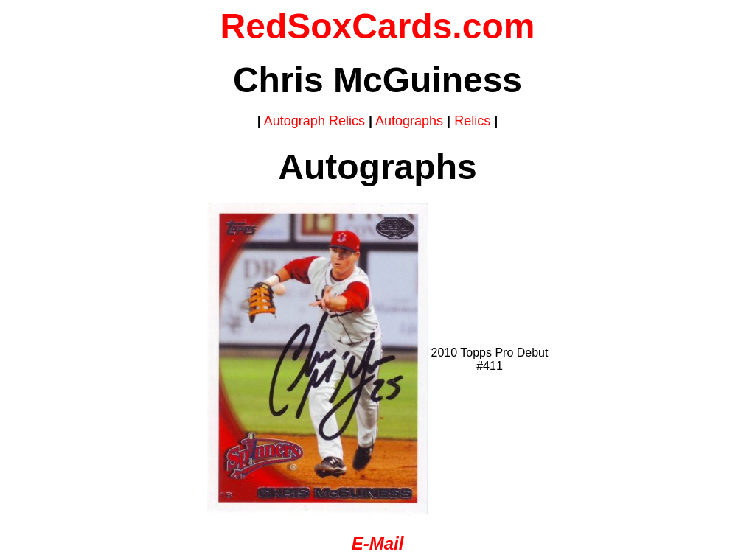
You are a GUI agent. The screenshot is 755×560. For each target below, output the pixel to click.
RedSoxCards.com (378, 26)
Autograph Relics (314, 121)
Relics (472, 121)
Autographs (409, 121)
